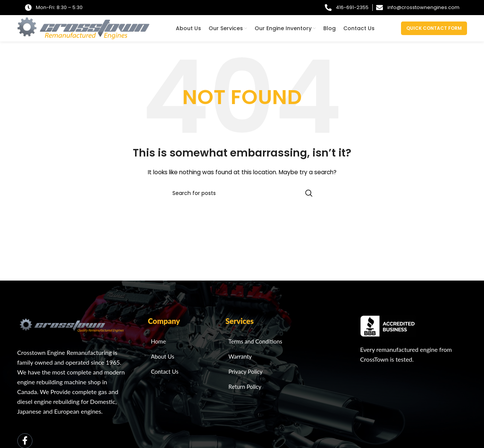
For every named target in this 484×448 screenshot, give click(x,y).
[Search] (242, 193)
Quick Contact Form (434, 28)
